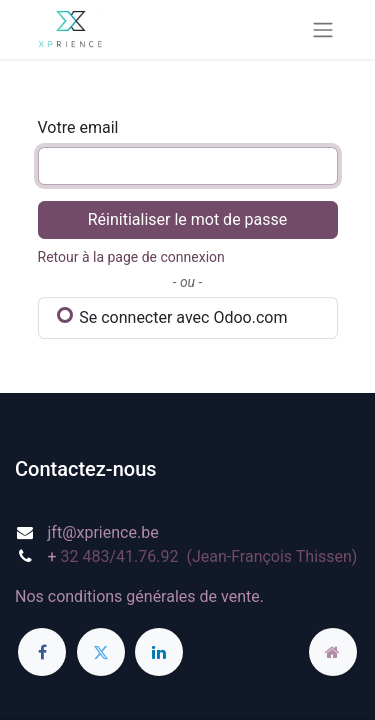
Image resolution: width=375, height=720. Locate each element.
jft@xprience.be (103, 532)
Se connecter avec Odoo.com (172, 317)
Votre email (78, 127)
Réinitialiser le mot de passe (188, 219)
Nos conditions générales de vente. (139, 596)
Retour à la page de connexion (131, 257)
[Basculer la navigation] (323, 29)
